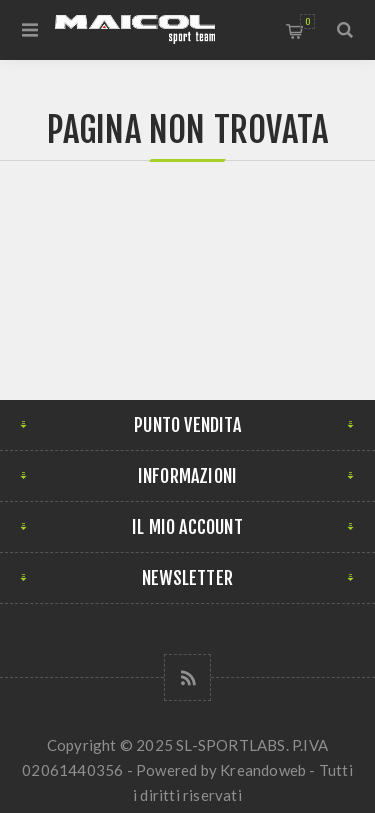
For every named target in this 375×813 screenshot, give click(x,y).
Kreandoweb (263, 770)
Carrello (307, 21)
